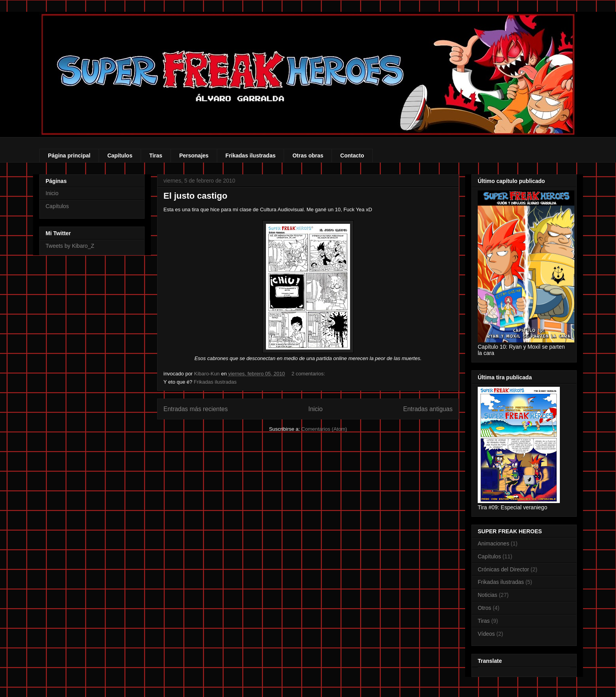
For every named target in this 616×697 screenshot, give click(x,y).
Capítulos (120, 155)
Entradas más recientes (196, 409)
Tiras (156, 155)
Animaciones (493, 543)
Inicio (315, 409)
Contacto (352, 155)
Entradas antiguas (428, 409)
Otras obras (308, 155)
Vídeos (486, 634)
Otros (484, 608)
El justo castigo (195, 196)
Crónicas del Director (503, 569)
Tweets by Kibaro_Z (70, 246)
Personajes (194, 155)
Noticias (488, 595)
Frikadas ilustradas (251, 155)
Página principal (69, 155)
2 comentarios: (309, 374)
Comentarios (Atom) (324, 429)
